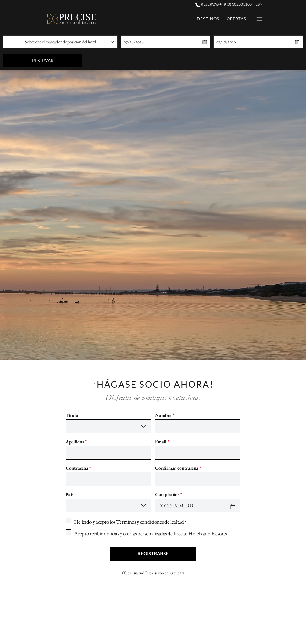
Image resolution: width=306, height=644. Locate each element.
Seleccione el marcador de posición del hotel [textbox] (60, 42)
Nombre (165, 415)
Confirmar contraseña (178, 468)
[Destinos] (133, 19)
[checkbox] (126, 522)
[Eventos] (236, 19)
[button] (153, 42)
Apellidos (76, 442)
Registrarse (153, 554)
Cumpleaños (169, 494)
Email (162, 442)
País (70, 494)
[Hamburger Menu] (257, 19)
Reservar (57, 60)
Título (72, 415)
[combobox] (60, 42)
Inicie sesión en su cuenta (165, 573)
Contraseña (78, 468)
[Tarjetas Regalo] (198, 19)
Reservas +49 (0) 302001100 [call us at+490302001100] (223, 4)
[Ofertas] (161, 19)
